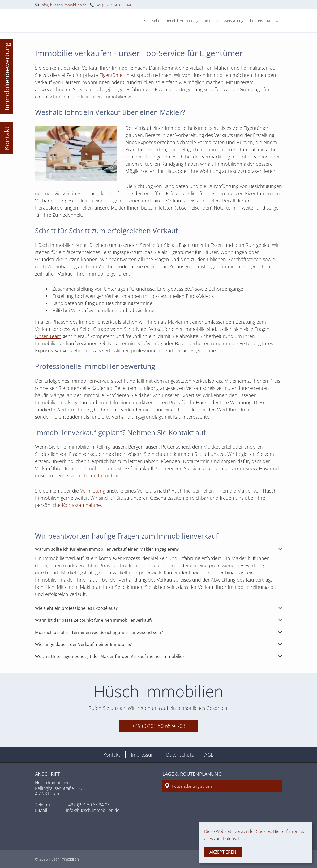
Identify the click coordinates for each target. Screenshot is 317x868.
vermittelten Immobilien (97, 475)
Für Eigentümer (200, 21)
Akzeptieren (223, 852)
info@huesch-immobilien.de (61, 5)
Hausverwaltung (230, 21)
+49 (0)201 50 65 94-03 (112, 5)
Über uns (255, 21)
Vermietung (93, 491)
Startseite (152, 21)
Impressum (143, 755)
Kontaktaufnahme (81, 505)
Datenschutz (180, 755)
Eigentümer (112, 75)
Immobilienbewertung (7, 76)
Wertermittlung (73, 410)
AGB (209, 755)
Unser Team (48, 336)
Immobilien (174, 21)
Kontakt (273, 21)
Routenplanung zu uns (189, 786)
